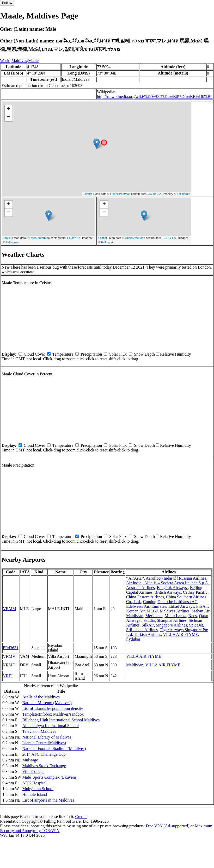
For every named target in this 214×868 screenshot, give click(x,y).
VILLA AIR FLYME (180, 634)
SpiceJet (196, 625)
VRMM (10, 609)
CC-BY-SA (155, 194)
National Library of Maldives (47, 737)
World (5, 61)
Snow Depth (144, 354)
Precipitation (91, 354)
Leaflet (88, 194)
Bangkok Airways (172, 588)
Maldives (19, 61)
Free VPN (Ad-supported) (167, 826)
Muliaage (30, 760)
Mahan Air (200, 611)
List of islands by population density (53, 708)
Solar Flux (118, 354)
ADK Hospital (34, 783)
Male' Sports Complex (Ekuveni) (50, 777)
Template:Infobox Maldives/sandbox (53, 714)
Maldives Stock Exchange (44, 766)
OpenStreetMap (120, 194)
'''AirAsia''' (135, 578)
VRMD (9, 665)
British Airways (168, 592)
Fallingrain (184, 194)
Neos (193, 616)
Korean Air (135, 611)
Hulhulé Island (35, 794)
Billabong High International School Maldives (61, 720)
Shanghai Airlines (172, 620)
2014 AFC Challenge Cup (44, 754)
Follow (7, 3)
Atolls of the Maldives (41, 697)
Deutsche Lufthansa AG (178, 602)
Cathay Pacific (196, 592)
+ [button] (9, 109)
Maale (33, 61)
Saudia (149, 620)
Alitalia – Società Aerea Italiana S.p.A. (177, 583)
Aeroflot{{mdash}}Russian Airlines (176, 578)
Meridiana (154, 616)
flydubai (133, 639)
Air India (134, 583)
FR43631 (11, 648)
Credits (81, 817)
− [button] (9, 117)
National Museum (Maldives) (47, 703)
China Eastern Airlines (145, 597)
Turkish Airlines (148, 634)
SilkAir (148, 625)
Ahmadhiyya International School (50, 726)
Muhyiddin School (38, 789)
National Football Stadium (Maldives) (54, 749)
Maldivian (135, 616)
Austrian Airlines (140, 588)
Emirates (159, 606)
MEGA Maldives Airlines (168, 611)
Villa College (33, 771)
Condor (149, 602)
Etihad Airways (181, 606)
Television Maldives (39, 731)
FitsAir (202, 606)
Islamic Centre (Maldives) (44, 743)
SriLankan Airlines (142, 630)
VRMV (9, 656)
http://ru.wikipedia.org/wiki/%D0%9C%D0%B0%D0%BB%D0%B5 (155, 97)
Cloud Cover (34, 354)
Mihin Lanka (175, 616)
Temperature (63, 354)
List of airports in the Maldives (48, 800)
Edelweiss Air (138, 606)
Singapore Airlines (172, 625)
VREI (8, 676)
